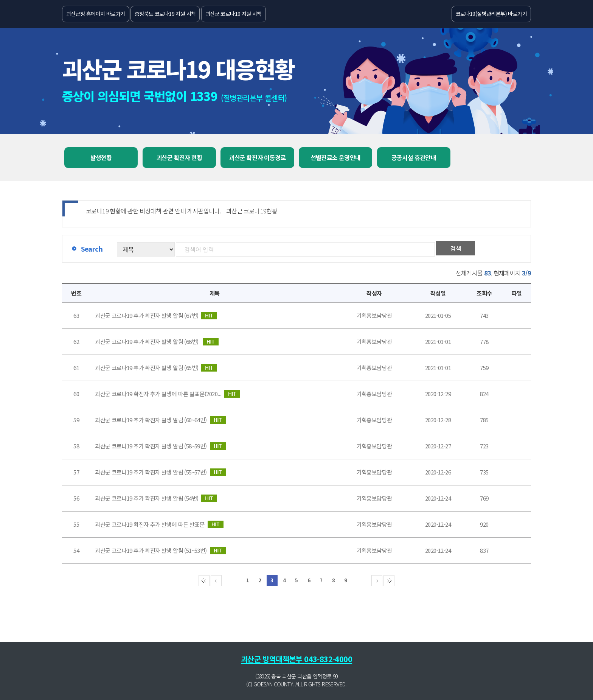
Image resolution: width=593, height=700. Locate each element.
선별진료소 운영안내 (336, 157)
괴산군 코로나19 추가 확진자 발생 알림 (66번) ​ (157, 342)
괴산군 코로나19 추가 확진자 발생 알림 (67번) (156, 316)
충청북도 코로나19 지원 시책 (165, 14)
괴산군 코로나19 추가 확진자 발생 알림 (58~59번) (160, 446)
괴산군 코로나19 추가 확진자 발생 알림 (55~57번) (160, 472)
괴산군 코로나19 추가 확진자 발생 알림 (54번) (156, 498)
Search (92, 249)
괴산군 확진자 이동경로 (257, 157)
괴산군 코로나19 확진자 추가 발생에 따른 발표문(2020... (168, 394)
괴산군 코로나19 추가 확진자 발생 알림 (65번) (156, 368)
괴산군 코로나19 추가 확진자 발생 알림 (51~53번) (160, 551)
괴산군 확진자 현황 (179, 157)
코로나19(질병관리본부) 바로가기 (491, 14)
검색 (456, 248)
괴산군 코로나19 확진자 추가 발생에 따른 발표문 (159, 524)
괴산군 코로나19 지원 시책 (234, 14)
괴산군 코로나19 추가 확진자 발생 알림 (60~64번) (160, 420)
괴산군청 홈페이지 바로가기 (96, 14)
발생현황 (101, 157)
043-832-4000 (328, 659)
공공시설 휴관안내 (414, 157)
